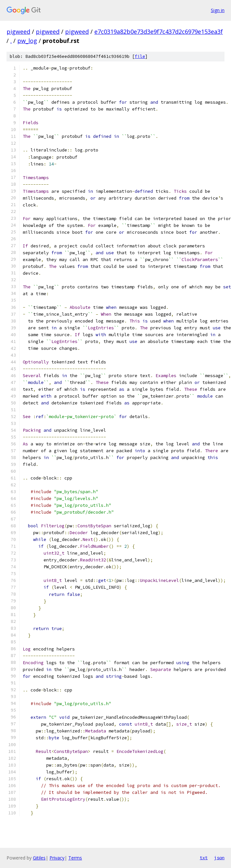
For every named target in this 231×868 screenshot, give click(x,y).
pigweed (18, 32)
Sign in (218, 10)
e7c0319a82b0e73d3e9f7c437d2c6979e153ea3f (159, 32)
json (219, 858)
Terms (75, 858)
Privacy (57, 858)
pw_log (27, 41)
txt (204, 858)
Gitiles (39, 858)
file (140, 56)
